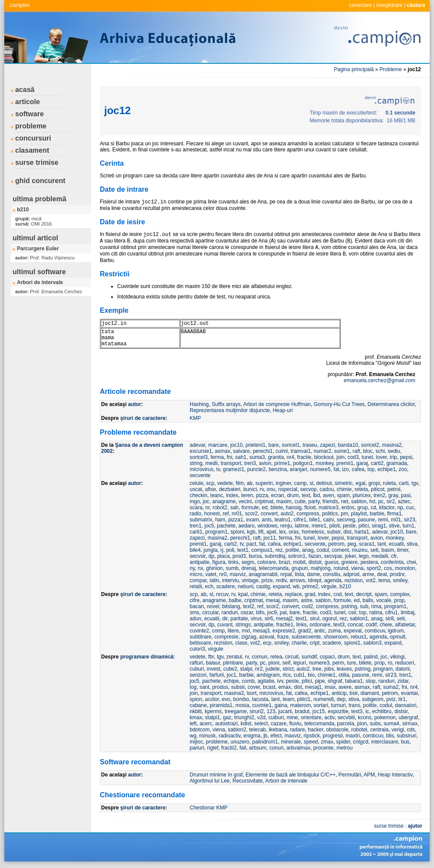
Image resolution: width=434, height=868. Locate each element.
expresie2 (284, 631)
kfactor (386, 508)
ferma (217, 457)
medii (212, 463)
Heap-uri (283, 410)
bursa (255, 556)
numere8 (324, 699)
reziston (354, 580)
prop (399, 600)
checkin (199, 495)
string (196, 463)
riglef (213, 748)
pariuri (197, 748)
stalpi (246, 669)
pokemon (385, 717)
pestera (369, 562)
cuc (410, 508)
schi (380, 451)
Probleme (391, 69)
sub (364, 606)
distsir (315, 562)
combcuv (375, 631)
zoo (403, 469)
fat (336, 469)
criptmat (264, 501)
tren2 (380, 495)
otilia (344, 675)
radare (298, 730)
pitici (364, 526)
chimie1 (327, 675)
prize (267, 580)
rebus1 (359, 637)
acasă (25, 90)
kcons (364, 717)
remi (383, 520)
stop (370, 681)
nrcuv (222, 594)
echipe (231, 681)
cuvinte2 (199, 631)
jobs (329, 669)
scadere (225, 586)
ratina (376, 613)
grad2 (304, 631)
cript (315, 643)
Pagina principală (354, 69)
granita (276, 457)
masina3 (234, 693)
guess (332, 562)
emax (284, 687)
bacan (197, 606)
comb (248, 681)
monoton (405, 568)
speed (311, 742)
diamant (370, 693)
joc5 (209, 526)
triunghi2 (244, 717)
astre (307, 600)
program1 (216, 532)
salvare (242, 451)
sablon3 (372, 643)
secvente (200, 475)
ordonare (320, 625)
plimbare (233, 663)
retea (276, 657)
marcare (218, 445)
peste (349, 526)
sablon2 (237, 730)
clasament (32, 150)
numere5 (320, 469)
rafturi (196, 663)
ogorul (330, 619)
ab (249, 483)
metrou (344, 748)
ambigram (268, 675)
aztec (404, 501)
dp (211, 556)
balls (368, 600)
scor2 (251, 514)
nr (207, 508)
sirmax (410, 724)
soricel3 (199, 457)
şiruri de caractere (143, 418)
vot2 (370, 580)
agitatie (266, 681)
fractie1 (284, 625)
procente (324, 748)
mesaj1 (314, 687)
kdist (246, 724)
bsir (353, 693)
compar (198, 580)
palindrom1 (265, 742)
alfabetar (405, 625)
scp (210, 483)
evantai (409, 693)
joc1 (231, 675)
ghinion (215, 568)
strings (243, 625)
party (314, 501)
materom (301, 705)
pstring (349, 606)
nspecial (288, 489)
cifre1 (300, 520)
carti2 (377, 463)
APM (369, 775)
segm (248, 562)
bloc (368, 451)
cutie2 (230, 669)
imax (330, 687)
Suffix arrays (226, 404)
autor (135, 404)
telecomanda (274, 568)
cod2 (307, 606)
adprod (351, 574)
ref (226, 514)
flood (310, 508)
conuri (276, 748)
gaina (281, 705)
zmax (327, 742)
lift (261, 532)
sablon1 (359, 619)
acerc (206, 724)
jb (265, 736)
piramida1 (221, 705)
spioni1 (352, 643)
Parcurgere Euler (38, 249)
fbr (211, 657)
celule (196, 483)
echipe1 (387, 469)
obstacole (337, 730)
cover (254, 687)
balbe (235, 600)
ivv (280, 681)
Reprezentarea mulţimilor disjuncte (230, 410)
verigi (398, 730)
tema (384, 580)
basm (388, 550)
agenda (333, 580)
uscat (196, 489)
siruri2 (257, 711)
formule (250, 508)
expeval (353, 631)
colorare (266, 562)
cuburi (197, 669)
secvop (309, 489)
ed (265, 508)
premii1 (345, 463)
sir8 (390, 619)
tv (218, 469)
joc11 (270, 538)
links (233, 562)
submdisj (275, 556)
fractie (304, 457)
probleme (31, 126)
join (340, 457)
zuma (334, 631)
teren (247, 495)
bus (405, 742)
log (193, 687)
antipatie (199, 562)
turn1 (408, 526)
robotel (359, 730)
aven (329, 495)
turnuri (339, 705)
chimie (344, 489)
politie (292, 550)
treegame (236, 711)
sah (234, 508)
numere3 (319, 663)
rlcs (287, 675)
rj (222, 550)
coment (340, 550)
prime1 (282, 463)
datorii (403, 669)
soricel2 (370, 445)
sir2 (390, 501)
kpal (243, 594)
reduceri (405, 663)
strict (288, 669)
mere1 (319, 526)
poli (230, 550)
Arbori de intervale (40, 282)
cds (411, 730)
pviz (391, 699)
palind (371, 657)
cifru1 (391, 613)
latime (302, 526)
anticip (339, 693)
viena (357, 568)
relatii (196, 586)
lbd (316, 495)
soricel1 (291, 445)
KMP (195, 418)
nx (200, 568)
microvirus (202, 469)
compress (308, 514)
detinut (324, 483)
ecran (277, 495)
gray (393, 495)
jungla (210, 550)
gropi (374, 483)
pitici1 (304, 699)
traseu (310, 445)
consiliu (332, 574)
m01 (396, 520)
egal (360, 483)
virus (256, 619)
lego (364, 556)
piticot (377, 489)
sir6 (269, 619)
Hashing (199, 404)
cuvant (225, 625)
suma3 (257, 457)
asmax (222, 451)
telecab (258, 730)
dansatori (406, 705)
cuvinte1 (262, 705)
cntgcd (360, 742)
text (306, 495)
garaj (362, 463)
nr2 (259, 669)
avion (265, 463)
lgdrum (396, 631)
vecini (245, 501)
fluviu (296, 724)
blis (390, 736)
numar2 (322, 451)
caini (329, 520)
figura (219, 562)
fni (229, 457)
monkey (324, 463)
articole (28, 102)
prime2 (311, 586)
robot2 (220, 508)
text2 (249, 606)
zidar (403, 681)
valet (211, 574)
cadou (327, 489)
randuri (229, 613)
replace (293, 594)
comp (218, 631)
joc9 (272, 613)
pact (252, 544)
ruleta (389, 483)
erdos (348, 508)
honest (212, 514)
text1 (243, 550)
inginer (283, 483)
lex (282, 532)
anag (308, 550)
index (232, 495)
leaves (344, 669)
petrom (336, 544)
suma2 (391, 687)
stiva (412, 544)
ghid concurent (40, 181)
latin (214, 580)
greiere (350, 562)
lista (299, 574)
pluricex (362, 495)
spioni (237, 532)
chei (411, 562)
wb (296, 586)
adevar (197, 445)
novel (213, 606)
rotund (341, 568)
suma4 (391, 724)
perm (338, 663)
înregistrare (390, 5)
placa (223, 556)
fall (243, 748)
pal (283, 613)
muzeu (360, 550)
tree (317, 669)
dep (341, 699)
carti (404, 483)
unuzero (240, 742)
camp (300, 483)
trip (393, 457)
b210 (23, 210)
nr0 (223, 574)
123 (271, 711)
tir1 (402, 699)
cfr (394, 556)
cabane (198, 705)
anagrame (224, 501)
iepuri (300, 663)
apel (271, 532)
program (383, 669)
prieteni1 (256, 445)
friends (330, 501)
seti (374, 550)
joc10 (236, 445)
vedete (225, 483)
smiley (400, 580)
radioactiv (230, 736)
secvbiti (346, 717)
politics (330, 514)
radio (196, 514)
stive (394, 526)
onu (271, 489)
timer (403, 550)
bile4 (195, 550)
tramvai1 (301, 451)
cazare (279, 724)
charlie (299, 643)
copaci (327, 657)
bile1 (314, 520)
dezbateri (229, 489)
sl (311, 483)
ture (352, 663)
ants (267, 520)
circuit (292, 657)
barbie (377, 514)
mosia (242, 705)
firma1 (394, 514)
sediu (394, 451)
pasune (367, 520)
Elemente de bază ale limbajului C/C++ (291, 775)
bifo (260, 613)
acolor (212, 699)
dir (225, 619)
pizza (262, 495)
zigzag (249, 637)
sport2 (373, 568)
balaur (213, 663)
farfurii (216, 675)
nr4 (291, 457)
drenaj (248, 568)
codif (371, 625)
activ (329, 717)
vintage (250, 580)
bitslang (231, 606)
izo (345, 469)
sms (194, 613)
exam (252, 520)
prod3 (239, 556)
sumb (232, 568)
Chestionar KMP (209, 808)
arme (368, 574)
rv (261, 489)
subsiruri (406, 736)
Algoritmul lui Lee (210, 781)
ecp (267, 643)
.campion (19, 5)
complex (400, 594)
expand (281, 586)
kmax (196, 717)
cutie (300, 501)
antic (320, 631)
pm (344, 514)
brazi (284, 562)
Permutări (350, 775)
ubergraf (408, 717)
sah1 (241, 457)
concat (355, 625)
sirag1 (379, 526)
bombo (241, 699)
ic (367, 711)
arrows (297, 580)
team (288, 699)
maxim (284, 501)
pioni (274, 663)
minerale (291, 742)
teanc (216, 495)
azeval (267, 637)
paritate (239, 619)
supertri (264, 483)
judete (273, 669)
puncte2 (257, 469)
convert (269, 514)
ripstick (312, 736)
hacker (315, 730)
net (345, 501)
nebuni (246, 586)
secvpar (333, 556)
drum (293, 495)
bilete (277, 508)
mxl (246, 631)
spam (344, 495)
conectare (360, 5)
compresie (226, 637)
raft (357, 451)
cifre (195, 600)
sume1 (342, 451)
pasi (406, 495)
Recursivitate (248, 781)
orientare (311, 717)
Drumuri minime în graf (216, 775)
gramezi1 (233, 469)
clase (241, 643)
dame (313, 574)
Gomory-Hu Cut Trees (339, 404)
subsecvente (306, 637)
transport (231, 463)
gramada (396, 463)
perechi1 (263, 451)
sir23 (410, 520)
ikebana (278, 730)
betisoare (200, 643)
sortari (321, 705)
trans (354, 705)
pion (362, 724)
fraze (283, 637)
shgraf (335, 681)
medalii (380, 556)
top (371, 469)
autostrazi (227, 724)
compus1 (262, 550)
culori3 (197, 649)
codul (323, 550)
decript (364, 594)
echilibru (382, 711)
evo (226, 699)
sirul (315, 619)
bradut (302, 711)
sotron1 (297, 556)
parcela (346, 724)
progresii (333, 736)
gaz (227, 717)
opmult (398, 637)
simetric (344, 483)
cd (373, 508)
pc (381, 501)
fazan (315, 556)
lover (381, 457)
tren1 (196, 526)
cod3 (353, 457)
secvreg (346, 520)
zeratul (234, 657)
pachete (226, 526)
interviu (231, 580)
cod (337, 594)
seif (286, 663)
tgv (415, 483)
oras (294, 532)
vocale (384, 600)
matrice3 (329, 508)
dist (347, 532)
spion (196, 699)
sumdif (309, 657)
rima (376, 606)
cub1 (299, 675)
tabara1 (354, 681)
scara (196, 508)
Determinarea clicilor (391, 404)
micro (196, 574)
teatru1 (282, 520)
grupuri (300, 568)
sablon (359, 501)
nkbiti (196, 711)
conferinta (392, 562)
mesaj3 (261, 631)
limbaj (407, 613)
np (400, 508)
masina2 (392, 445)
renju (286, 526)
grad (310, 594)
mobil (299, 562)
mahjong (321, 568)
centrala (380, 730)
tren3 (250, 463)
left (193, 724)
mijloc (196, 742)
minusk (207, 736)
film (240, 483)
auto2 (287, 514)
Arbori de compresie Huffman (277, 404)
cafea (358, 469)
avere (345, 687)
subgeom (373, 699)
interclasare (385, 742)
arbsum (258, 748)
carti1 (196, 532)
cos (388, 568)
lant (382, 544)
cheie (386, 625)
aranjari (299, 469)
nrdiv (281, 580)
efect (276, 736)
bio (311, 675)
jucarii (285, 711)
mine (293, 717)
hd (372, 501)
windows (267, 526)
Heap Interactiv (395, 775)
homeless (313, 532)
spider (343, 742)
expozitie (338, 711)
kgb (251, 532)
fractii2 (229, 748)
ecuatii (396, 544)
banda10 (348, 445)
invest (213, 669)
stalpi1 (212, 717)
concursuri (33, 138)
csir (352, 613)
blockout (324, 457)
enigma (252, 736)
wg (193, 736)
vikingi (397, 657)
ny (192, 568)
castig (263, 586)
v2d (261, 717)
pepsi (406, 457)
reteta (361, 489)
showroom (336, 637)
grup (362, 508)
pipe (320, 681)
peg (352, 544)
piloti (335, 526)
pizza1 (236, 520)
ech (209, 586)
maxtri (353, 736)
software (30, 114)
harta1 (362, 532)
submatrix (201, 520)
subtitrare (201, 637)
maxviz (238, 574)
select (261, 724)
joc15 (319, 711)
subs (375, 724)
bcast (269, 687)
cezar (247, 613)
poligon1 (303, 463)
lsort (252, 693)
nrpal (286, 574)
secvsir (198, 556)
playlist (359, 514)
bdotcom (200, 730)
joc (206, 501)
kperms (213, 711)
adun (196, 619)
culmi (282, 451)
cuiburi (276, 717)
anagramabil (263, 574)
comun (260, 657)
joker (350, 556)
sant (205, 687)
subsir (334, 532)
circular (210, 613)
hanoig (294, 508)
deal (382, 574)
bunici (250, 489)
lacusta (260, 699)
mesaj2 (284, 619)
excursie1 (201, 451)
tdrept (315, 580)
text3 (339, 625)
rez (279, 550)
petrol (394, 489)
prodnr (397, 574)
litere (233, 631)
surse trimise (37, 162)
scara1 (367, 544)
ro (390, 663)
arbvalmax (298, 748)
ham (220, 520)
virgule (329, 586)
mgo (195, 501)
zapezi (327, 445)
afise (210, 489)
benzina (278, 469)
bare (273, 445)
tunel (367, 457)
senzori (198, 675)
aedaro (246, 526)
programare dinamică (147, 657)
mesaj (273, 600)
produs (220, 687)
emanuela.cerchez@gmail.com (380, 380)
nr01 (237, 514)
